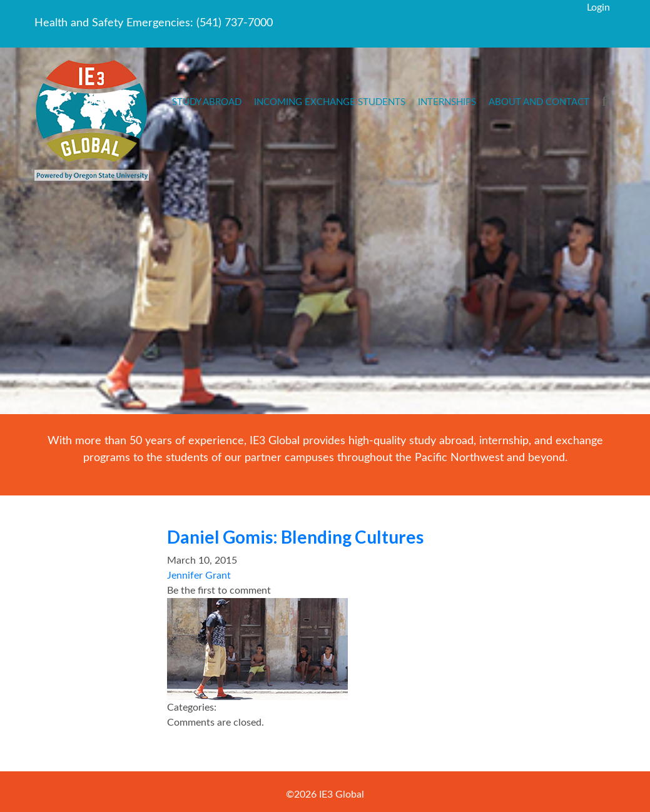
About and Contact (539, 102)
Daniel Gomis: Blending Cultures (295, 537)
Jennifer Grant (199, 576)
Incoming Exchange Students (330, 102)
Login (598, 8)
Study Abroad (207, 102)
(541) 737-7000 (235, 23)
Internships (447, 102)
